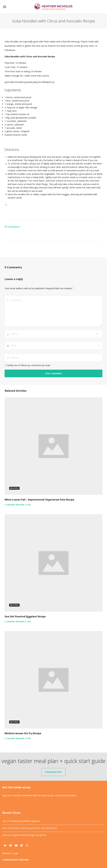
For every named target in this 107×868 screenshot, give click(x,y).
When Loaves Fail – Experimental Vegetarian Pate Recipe (39, 500)
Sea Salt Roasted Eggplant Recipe (25, 616)
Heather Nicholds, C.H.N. (19, 505)
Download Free (53, 772)
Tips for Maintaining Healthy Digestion (21, 821)
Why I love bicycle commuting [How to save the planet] (30, 828)
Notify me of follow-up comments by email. (29, 365)
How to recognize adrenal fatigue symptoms (24, 835)
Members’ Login (10, 853)
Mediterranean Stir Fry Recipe (23, 733)
